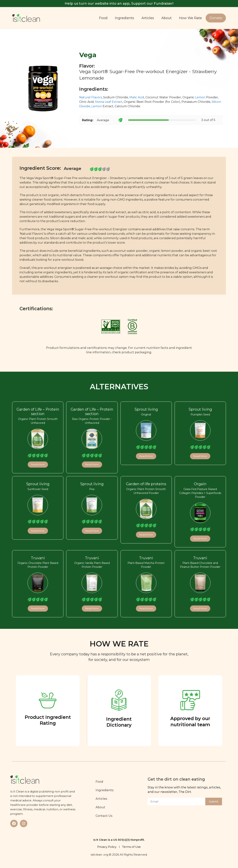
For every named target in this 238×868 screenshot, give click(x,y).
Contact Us (104, 816)
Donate (216, 18)
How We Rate (190, 18)
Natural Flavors (91, 97)
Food (103, 18)
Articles (148, 18)
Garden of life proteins (146, 484)
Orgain (200, 484)
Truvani (38, 558)
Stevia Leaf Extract (109, 102)
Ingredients (124, 18)
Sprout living (146, 409)
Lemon (200, 97)
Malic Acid (137, 97)
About (167, 18)
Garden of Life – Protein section (38, 412)
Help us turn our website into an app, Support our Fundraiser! (119, 4)
